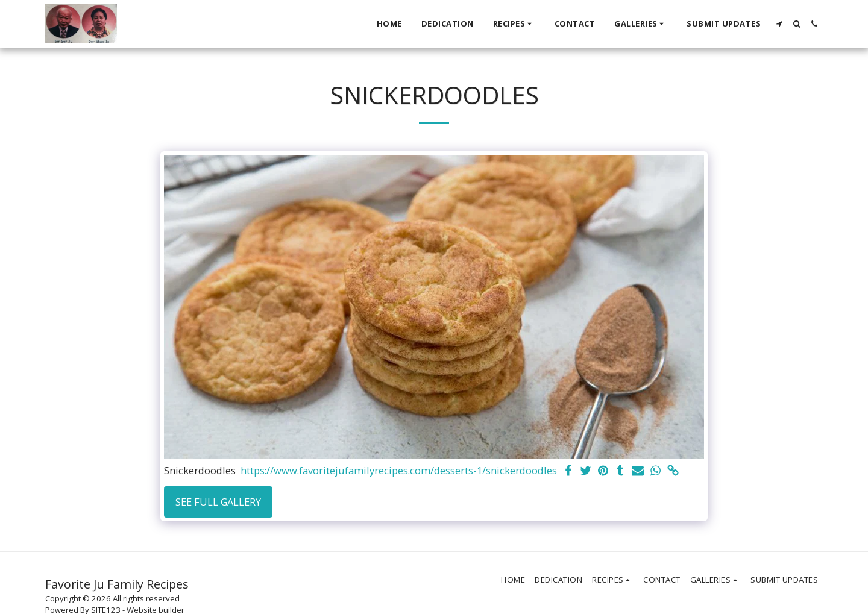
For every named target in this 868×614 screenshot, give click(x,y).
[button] (514, 24)
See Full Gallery (218, 502)
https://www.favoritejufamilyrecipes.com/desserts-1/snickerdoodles (399, 471)
